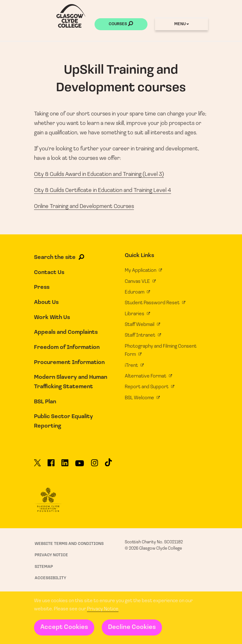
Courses (121, 25)
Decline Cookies (132, 627)
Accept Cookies (64, 627)
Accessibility (50, 578)
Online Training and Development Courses (84, 207)
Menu (181, 24)
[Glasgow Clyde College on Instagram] (95, 465)
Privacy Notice (103, 609)
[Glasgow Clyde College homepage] (71, 16)
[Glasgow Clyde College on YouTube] (80, 466)
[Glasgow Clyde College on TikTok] (108, 465)
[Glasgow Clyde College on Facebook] (51, 465)
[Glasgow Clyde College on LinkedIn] (65, 465)
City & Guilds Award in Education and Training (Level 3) (99, 174)
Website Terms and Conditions (69, 544)
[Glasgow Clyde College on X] (37, 465)
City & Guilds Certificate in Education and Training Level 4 (103, 190)
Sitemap (44, 567)
